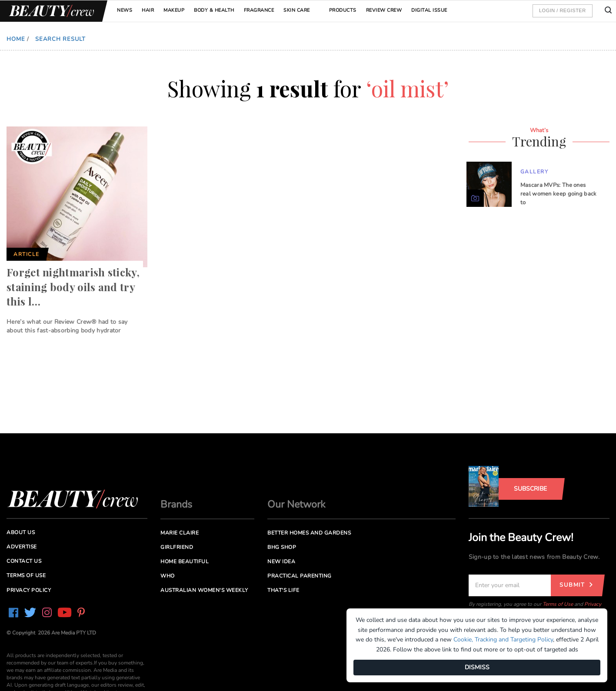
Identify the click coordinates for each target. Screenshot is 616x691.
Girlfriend (177, 547)
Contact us (24, 561)
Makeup (174, 10)
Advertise (22, 547)
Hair (148, 10)
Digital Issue (429, 10)
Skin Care (297, 10)
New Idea (281, 561)
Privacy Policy (29, 590)
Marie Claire (180, 533)
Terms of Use (558, 604)
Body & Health (214, 10)
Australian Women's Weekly (204, 590)
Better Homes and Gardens (309, 533)
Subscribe (530, 489)
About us (21, 532)
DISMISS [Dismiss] (477, 667)
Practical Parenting (300, 576)
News (125, 10)
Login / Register (563, 10)
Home (16, 39)
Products (343, 10)
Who (168, 576)
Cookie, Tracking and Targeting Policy (503, 640)
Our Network (296, 504)
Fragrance (259, 10)
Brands (176, 504)
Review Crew (384, 10)
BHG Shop (282, 547)
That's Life (283, 590)
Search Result (60, 39)
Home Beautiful (185, 561)
